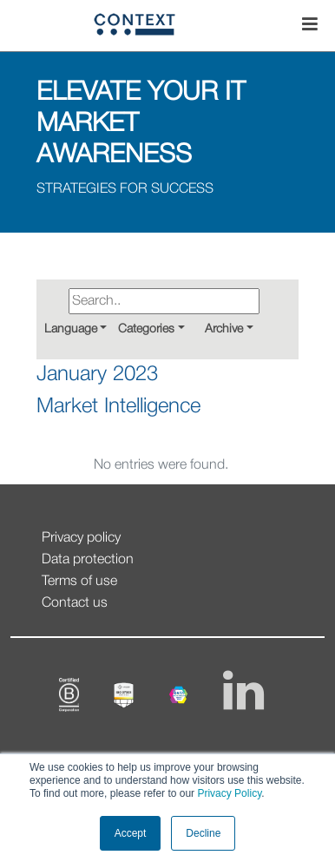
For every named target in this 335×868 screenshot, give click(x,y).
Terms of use (79, 582)
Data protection (88, 560)
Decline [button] (203, 833)
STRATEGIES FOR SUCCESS (125, 189)
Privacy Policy (228, 793)
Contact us (75, 603)
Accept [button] (131, 833)
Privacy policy (81, 538)
